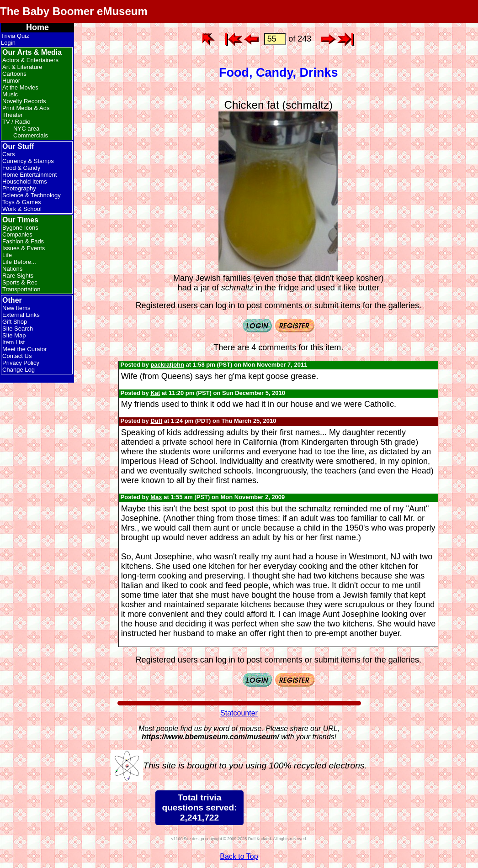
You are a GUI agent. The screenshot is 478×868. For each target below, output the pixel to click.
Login (8, 43)
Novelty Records (24, 101)
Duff (156, 421)
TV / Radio (16, 122)
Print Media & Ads (26, 108)
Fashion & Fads (23, 241)
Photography (19, 188)
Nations (12, 269)
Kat (155, 393)
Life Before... (19, 262)
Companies (17, 234)
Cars (8, 154)
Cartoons (14, 74)
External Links (21, 315)
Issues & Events (24, 248)
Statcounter (239, 713)
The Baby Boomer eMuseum (74, 11)
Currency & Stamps (28, 161)
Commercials (31, 135)
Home (37, 27)
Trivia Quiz (15, 36)
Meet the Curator (25, 349)
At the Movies (20, 87)
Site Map (14, 335)
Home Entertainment (29, 175)
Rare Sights (18, 276)
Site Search (18, 329)
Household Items (25, 181)
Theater (13, 115)
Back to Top (239, 856)
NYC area (26, 129)
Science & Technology (32, 195)
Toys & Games (22, 202)
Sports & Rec (20, 282)
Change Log (19, 370)
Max (156, 497)
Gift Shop (15, 322)
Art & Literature (22, 67)
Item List (13, 342)
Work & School (22, 209)
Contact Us (17, 356)
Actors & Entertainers (30, 60)
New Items (16, 308)
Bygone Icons (20, 228)
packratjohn (167, 365)
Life (7, 255)
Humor (11, 81)
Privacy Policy (21, 363)
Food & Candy (21, 168)
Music (10, 94)
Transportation (21, 289)
